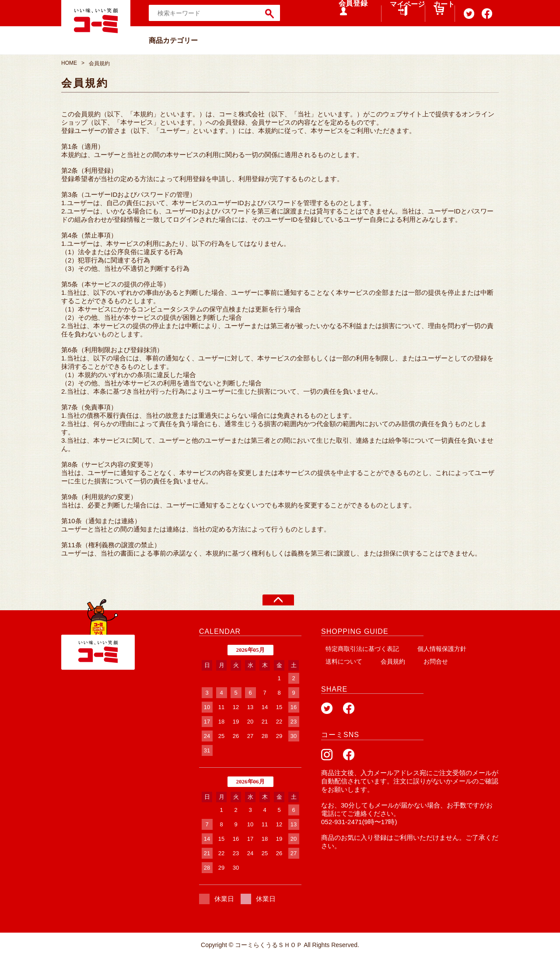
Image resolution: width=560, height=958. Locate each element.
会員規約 (383, 661)
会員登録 (345, 13)
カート (435, 17)
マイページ (396, 17)
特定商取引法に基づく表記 (360, 649)
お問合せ (419, 661)
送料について (341, 661)
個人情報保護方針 (436, 649)
